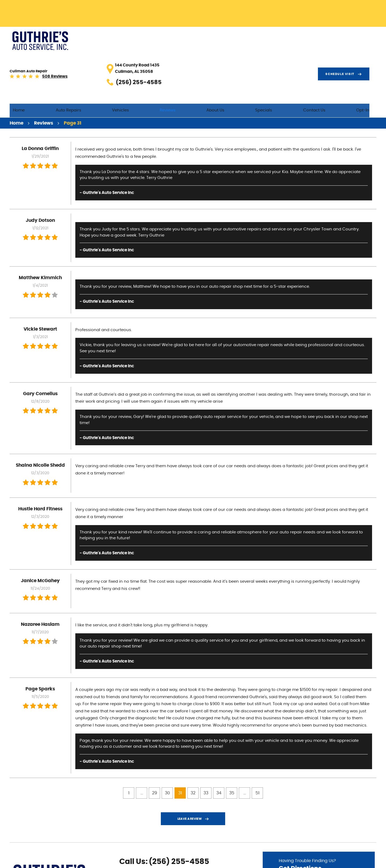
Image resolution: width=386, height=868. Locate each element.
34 (219, 741)
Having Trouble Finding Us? (319, 813)
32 (193, 741)
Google (132, 842)
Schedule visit (347, 38)
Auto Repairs (120, 57)
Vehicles (164, 57)
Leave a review (190, 767)
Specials (286, 57)
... (142, 741)
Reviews (204, 57)
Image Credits (325, 861)
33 (206, 741)
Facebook (123, 842)
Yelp (140, 842)
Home (78, 57)
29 (155, 741)
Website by (360, 861)
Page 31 (73, 71)
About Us (245, 57)
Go (350, 828)
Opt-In (370, 57)
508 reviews (117, 42)
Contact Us (329, 57)
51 (257, 741)
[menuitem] (78, 57)
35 (232, 741)
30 (167, 741)
